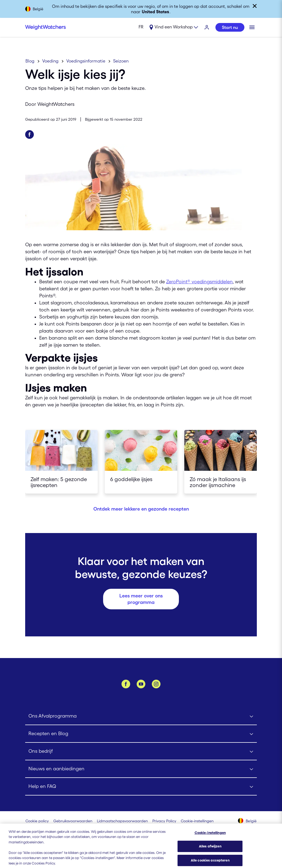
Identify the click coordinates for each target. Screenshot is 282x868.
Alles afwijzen (210, 852)
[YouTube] (141, 684)
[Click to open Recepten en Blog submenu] (141, 734)
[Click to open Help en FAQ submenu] (141, 787)
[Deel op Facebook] (29, 134)
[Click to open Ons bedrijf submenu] (141, 752)
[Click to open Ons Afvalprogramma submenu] (141, 716)
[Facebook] (126, 684)
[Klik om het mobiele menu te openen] (252, 27)
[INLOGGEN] (207, 28)
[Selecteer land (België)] (247, 821)
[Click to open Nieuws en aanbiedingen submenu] (141, 769)
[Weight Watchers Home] (45, 27)
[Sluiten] (255, 6)
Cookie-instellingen (210, 838)
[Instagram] (156, 684)
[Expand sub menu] (174, 28)
